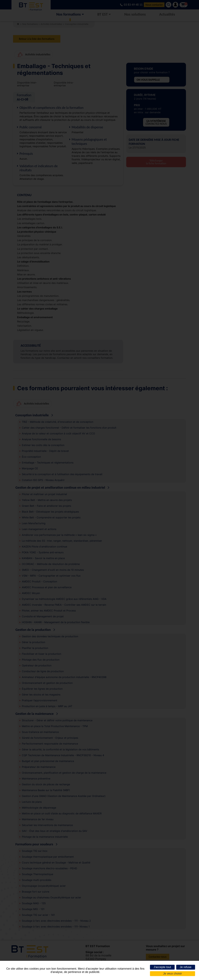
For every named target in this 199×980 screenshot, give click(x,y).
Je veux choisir (173, 974)
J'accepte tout (162, 967)
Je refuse (186, 967)
